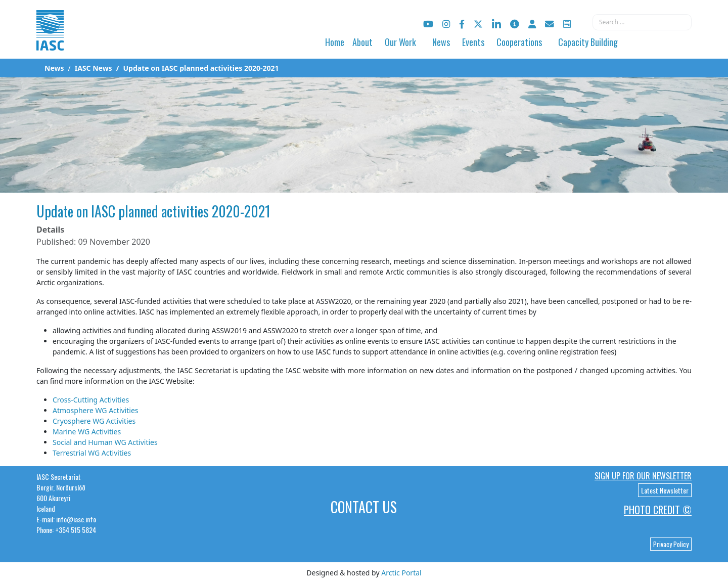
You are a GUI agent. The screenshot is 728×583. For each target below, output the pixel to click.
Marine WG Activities (87, 432)
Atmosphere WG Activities (96, 410)
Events (473, 42)
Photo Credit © (658, 510)
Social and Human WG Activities (105, 442)
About (362, 42)
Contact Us (364, 507)
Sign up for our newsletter (643, 476)
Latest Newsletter (665, 490)
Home (335, 42)
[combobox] (642, 22)
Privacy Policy (671, 544)
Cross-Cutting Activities (91, 400)
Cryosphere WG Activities (94, 421)
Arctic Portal (401, 573)
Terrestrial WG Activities (92, 453)
